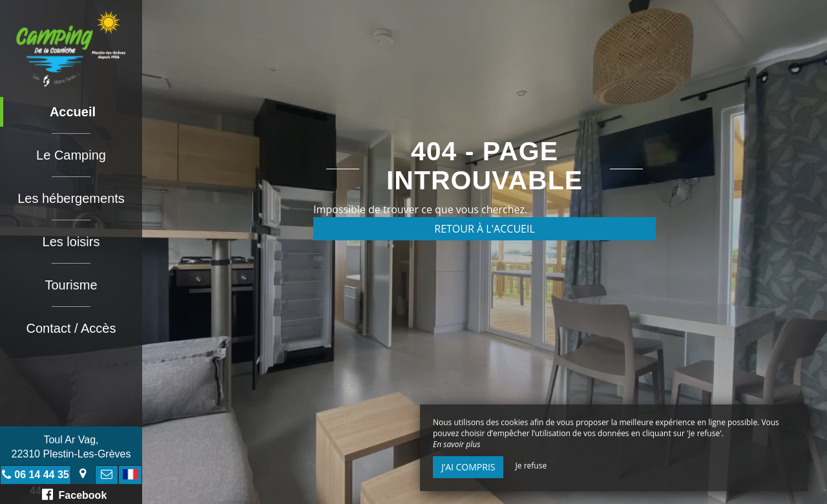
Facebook (75, 494)
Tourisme (71, 285)
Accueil (73, 112)
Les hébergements (71, 198)
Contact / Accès (71, 328)
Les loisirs (71, 242)
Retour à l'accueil (485, 229)
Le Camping (71, 155)
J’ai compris (468, 467)
